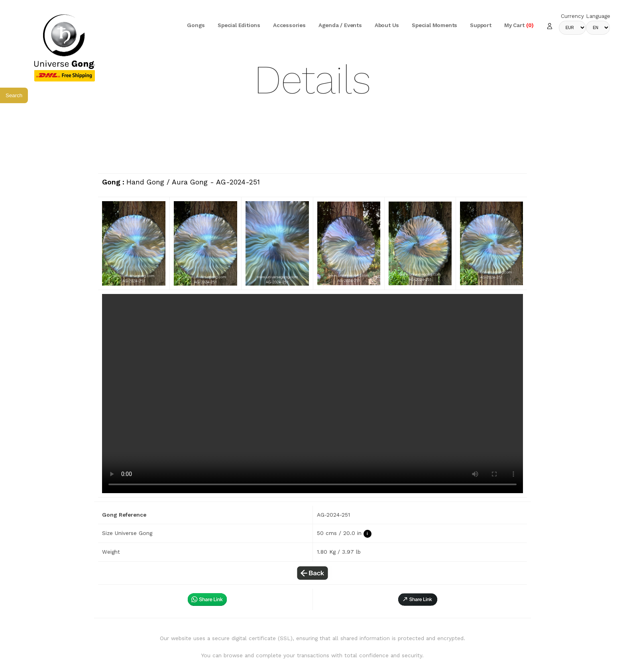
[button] (418, 599)
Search (14, 95)
